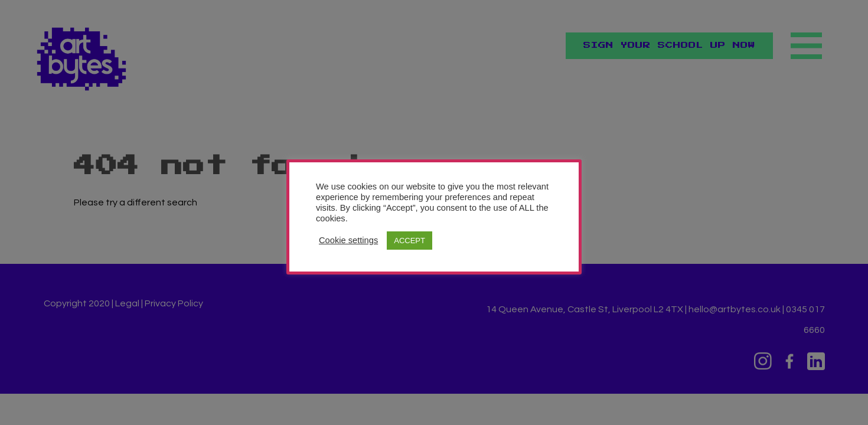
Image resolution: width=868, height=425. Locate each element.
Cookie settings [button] (348, 240)
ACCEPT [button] (409, 241)
